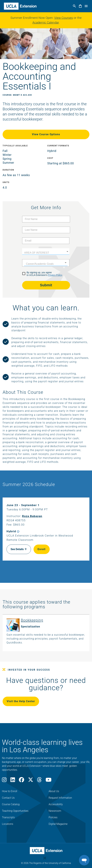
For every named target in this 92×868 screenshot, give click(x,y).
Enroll (42, 549)
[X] (31, 781)
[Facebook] (21, 781)
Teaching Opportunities (15, 811)
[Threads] (39, 781)
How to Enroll (10, 791)
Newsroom (55, 811)
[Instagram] (4, 781)
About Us (54, 791)
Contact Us (8, 798)
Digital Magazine (58, 824)
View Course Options (46, 134)
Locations (8, 824)
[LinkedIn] (13, 781)
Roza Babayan (32, 516)
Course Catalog (11, 804)
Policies (53, 817)
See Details (19, 549)
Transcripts (8, 817)
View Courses (64, 18)
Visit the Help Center (21, 701)
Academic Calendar (46, 22)
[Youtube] (49, 781)
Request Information (60, 798)
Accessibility (56, 804)
